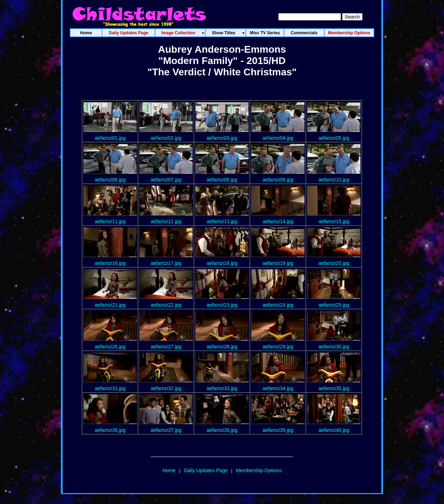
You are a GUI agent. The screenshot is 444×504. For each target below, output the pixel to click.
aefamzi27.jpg (166, 347)
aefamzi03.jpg (222, 138)
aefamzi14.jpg (278, 221)
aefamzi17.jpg (166, 263)
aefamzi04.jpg (278, 138)
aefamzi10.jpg (334, 180)
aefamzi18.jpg (222, 263)
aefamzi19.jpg (278, 263)
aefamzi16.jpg (110, 263)
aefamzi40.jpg (334, 430)
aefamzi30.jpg (334, 347)
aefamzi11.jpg (110, 221)
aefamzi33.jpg (222, 388)
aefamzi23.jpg (222, 305)
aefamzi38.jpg (222, 430)
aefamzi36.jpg (110, 430)
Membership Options (259, 470)
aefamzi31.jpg (110, 388)
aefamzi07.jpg (166, 180)
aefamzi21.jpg (110, 305)
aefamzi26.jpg (110, 347)
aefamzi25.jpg (334, 305)
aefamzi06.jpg (110, 180)
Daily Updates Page (206, 470)
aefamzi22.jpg (166, 305)
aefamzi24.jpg (278, 305)
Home (169, 470)
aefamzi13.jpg (222, 221)
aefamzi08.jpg (222, 180)
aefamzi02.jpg (166, 138)
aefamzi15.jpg (334, 221)
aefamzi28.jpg (222, 347)
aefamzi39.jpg (278, 430)
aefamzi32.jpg (166, 388)
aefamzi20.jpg (334, 263)
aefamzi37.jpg (166, 430)
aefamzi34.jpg (278, 388)
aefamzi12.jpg (166, 221)
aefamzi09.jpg (278, 180)
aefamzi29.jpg (278, 347)
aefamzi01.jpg (110, 138)
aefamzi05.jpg (334, 138)
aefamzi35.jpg (334, 388)
